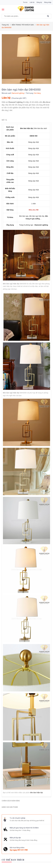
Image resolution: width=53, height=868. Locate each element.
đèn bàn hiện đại (36, 793)
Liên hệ (32, 2)
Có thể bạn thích (13, 860)
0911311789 (22, 850)
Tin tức (25, 2)
